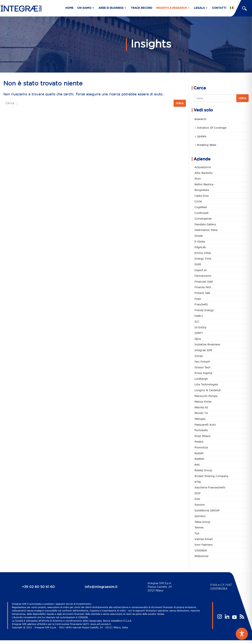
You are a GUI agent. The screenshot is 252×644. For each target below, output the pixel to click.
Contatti (219, 8)
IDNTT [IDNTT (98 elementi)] (199, 333)
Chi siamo (84, 8)
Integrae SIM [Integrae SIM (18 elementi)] (203, 350)
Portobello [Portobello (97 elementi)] (201, 430)
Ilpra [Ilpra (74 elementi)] (198, 339)
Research (200, 119)
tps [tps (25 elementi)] (197, 533)
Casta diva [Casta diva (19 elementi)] (202, 196)
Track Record (142, 8)
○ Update (200, 136)
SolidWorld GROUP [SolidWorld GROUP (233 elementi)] (207, 510)
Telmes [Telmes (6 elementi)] (199, 527)
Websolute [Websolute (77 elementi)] (201, 556)
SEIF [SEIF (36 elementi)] (198, 493)
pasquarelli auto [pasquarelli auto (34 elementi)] (205, 425)
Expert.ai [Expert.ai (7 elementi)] (201, 270)
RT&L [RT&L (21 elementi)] (198, 482)
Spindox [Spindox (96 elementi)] (200, 516)
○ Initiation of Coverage (210, 128)
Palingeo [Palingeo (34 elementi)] (200, 419)
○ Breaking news (205, 145)
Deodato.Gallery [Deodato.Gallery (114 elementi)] (205, 224)
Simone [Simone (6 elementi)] (200, 505)
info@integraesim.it (101, 587)
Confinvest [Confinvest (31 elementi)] (202, 213)
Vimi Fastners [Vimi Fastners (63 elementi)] (204, 545)
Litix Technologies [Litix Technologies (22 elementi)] (206, 384)
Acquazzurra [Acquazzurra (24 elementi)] (203, 167)
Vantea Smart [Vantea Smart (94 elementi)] (204, 539)
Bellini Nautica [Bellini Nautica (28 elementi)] (204, 184)
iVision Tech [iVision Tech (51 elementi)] (202, 367)
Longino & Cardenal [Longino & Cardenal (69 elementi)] (208, 390)
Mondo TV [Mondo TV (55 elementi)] (201, 413)
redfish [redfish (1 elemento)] (199, 459)
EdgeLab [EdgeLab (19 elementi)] (200, 247)
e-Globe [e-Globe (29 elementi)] (200, 241)
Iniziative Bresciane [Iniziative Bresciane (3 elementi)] (207, 344)
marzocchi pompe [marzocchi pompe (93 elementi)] (206, 396)
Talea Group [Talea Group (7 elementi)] (202, 522)
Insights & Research (171, 8)
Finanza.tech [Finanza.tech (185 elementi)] (203, 287)
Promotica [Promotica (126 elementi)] (201, 447)
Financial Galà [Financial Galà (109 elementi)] (204, 282)
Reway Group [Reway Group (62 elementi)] (203, 470)
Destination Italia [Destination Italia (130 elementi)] (206, 230)
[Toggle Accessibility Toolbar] (242, 634)
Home (69, 8)
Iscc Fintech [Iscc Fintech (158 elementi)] (202, 362)
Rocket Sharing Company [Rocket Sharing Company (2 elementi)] (211, 476)
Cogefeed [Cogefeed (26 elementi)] (201, 207)
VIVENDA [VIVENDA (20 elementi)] (201, 550)
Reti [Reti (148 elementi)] (197, 465)
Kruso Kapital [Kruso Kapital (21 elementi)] (203, 373)
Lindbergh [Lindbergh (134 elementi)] (201, 379)
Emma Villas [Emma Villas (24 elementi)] (203, 253)
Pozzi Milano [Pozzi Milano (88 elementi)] (203, 436)
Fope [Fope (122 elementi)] (198, 299)
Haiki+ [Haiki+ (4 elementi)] (199, 316)
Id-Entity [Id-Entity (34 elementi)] (200, 327)
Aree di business (111, 8)
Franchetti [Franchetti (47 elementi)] (201, 304)
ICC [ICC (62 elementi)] (197, 322)
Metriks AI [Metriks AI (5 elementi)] (201, 407)
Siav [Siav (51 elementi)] (197, 499)
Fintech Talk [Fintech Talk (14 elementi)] (202, 293)
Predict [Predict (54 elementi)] (199, 442)
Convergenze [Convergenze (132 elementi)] (203, 218)
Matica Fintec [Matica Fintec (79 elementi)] (203, 402)
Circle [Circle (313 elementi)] (198, 201)
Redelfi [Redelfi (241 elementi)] (199, 453)
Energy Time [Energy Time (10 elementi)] (203, 259)
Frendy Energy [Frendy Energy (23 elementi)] (204, 310)
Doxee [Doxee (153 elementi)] (199, 236)
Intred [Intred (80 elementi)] (199, 356)
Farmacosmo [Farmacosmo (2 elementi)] (203, 276)
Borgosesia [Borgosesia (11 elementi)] (202, 190)
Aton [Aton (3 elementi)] (198, 178)
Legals (199, 8)
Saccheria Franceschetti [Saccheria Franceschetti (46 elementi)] (210, 487)
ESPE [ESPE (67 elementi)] (198, 264)
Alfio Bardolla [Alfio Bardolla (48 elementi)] (203, 173)
